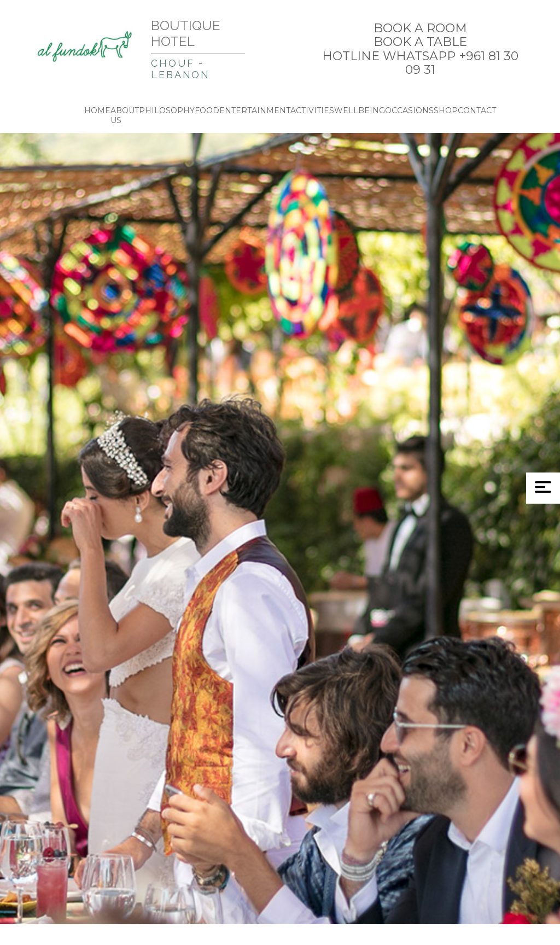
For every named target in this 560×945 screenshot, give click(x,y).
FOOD (207, 110)
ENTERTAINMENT (255, 110)
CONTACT (477, 110)
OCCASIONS (409, 110)
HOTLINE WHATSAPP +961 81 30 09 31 (420, 63)
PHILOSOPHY (167, 110)
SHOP (446, 110)
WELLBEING (360, 110)
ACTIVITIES (312, 110)
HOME (97, 110)
